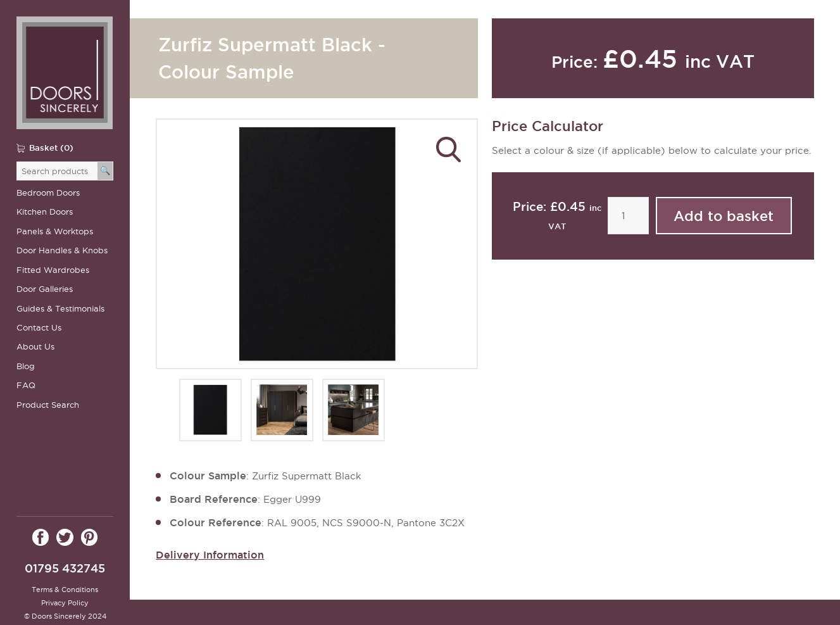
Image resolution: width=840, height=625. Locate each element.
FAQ (26, 385)
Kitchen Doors (45, 212)
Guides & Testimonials (60, 309)
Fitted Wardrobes (53, 270)
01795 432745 (65, 568)
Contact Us (39, 328)
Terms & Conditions (65, 590)
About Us (35, 347)
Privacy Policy (65, 603)
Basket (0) (51, 148)
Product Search (48, 405)
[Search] (105, 171)
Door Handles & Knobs (62, 250)
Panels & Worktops (55, 231)
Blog (26, 366)
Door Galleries (45, 289)
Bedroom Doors (48, 193)
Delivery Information (210, 555)
